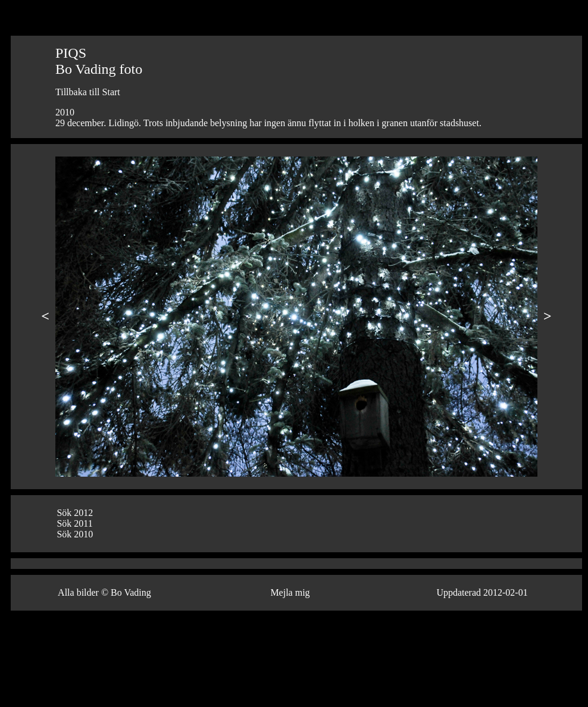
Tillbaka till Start (88, 92)
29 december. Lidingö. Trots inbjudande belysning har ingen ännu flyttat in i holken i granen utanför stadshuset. (268, 123)
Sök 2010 (75, 534)
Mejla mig (290, 592)
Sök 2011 (74, 523)
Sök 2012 (75, 513)
